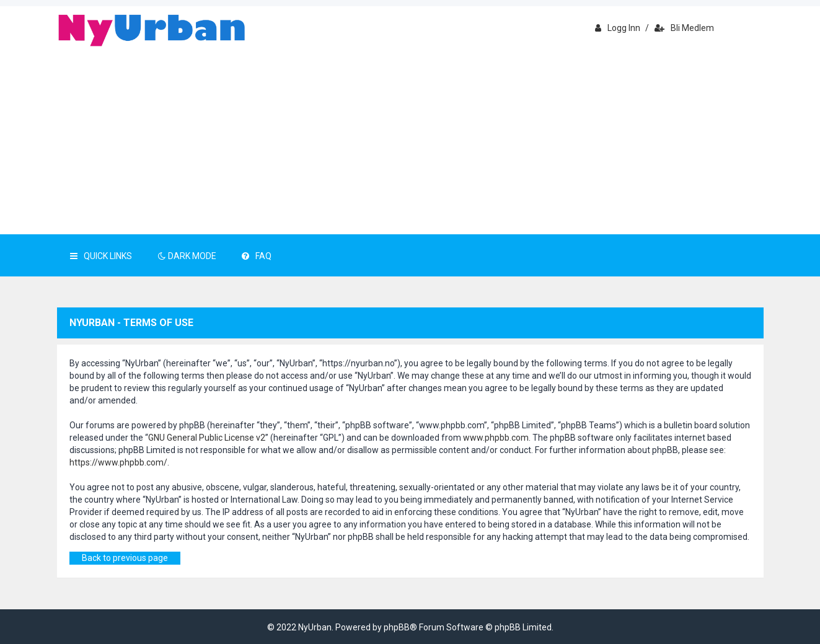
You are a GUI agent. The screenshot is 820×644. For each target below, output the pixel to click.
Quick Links (101, 256)
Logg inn (618, 28)
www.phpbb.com (496, 438)
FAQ (257, 256)
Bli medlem (684, 28)
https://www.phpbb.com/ (118, 462)
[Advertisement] (410, 141)
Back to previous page (125, 558)
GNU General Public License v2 (207, 438)
